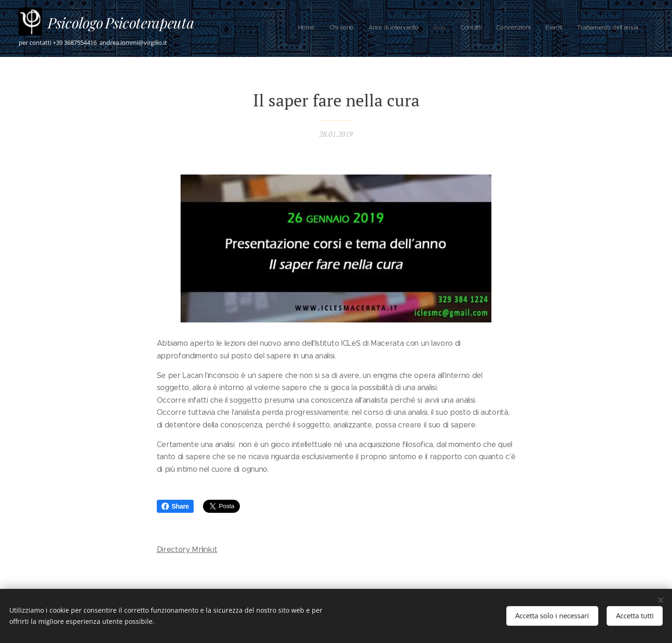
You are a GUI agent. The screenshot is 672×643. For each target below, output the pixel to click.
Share (175, 506)
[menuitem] (536, 28)
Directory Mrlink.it (187, 549)
